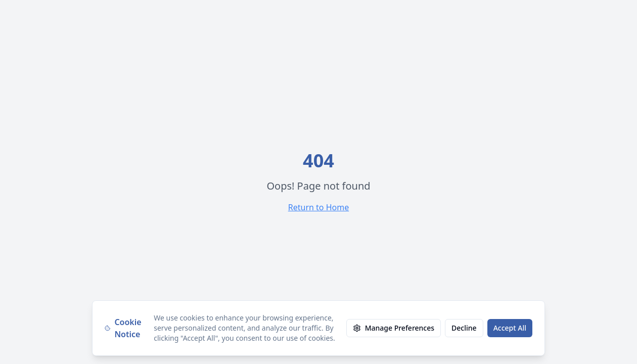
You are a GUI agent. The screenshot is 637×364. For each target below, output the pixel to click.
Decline (464, 328)
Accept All (510, 328)
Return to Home (318, 207)
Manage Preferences (394, 328)
